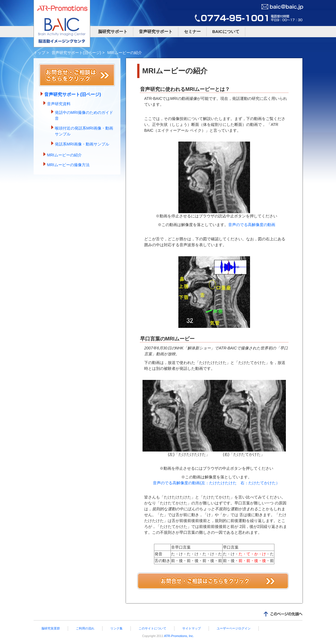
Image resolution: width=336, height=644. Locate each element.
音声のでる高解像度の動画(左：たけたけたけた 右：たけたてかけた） (216, 483)
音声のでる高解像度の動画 (252, 225)
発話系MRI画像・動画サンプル (82, 144)
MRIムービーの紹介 (64, 155)
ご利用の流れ (85, 628)
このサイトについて (152, 628)
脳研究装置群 (51, 628)
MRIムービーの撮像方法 (68, 165)
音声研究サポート (156, 31)
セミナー (192, 31)
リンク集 (116, 628)
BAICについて (226, 31)
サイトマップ (192, 628)
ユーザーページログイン (234, 628)
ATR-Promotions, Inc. (179, 636)
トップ (39, 53)
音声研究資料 (59, 104)
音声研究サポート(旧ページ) (76, 53)
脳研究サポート (113, 31)
